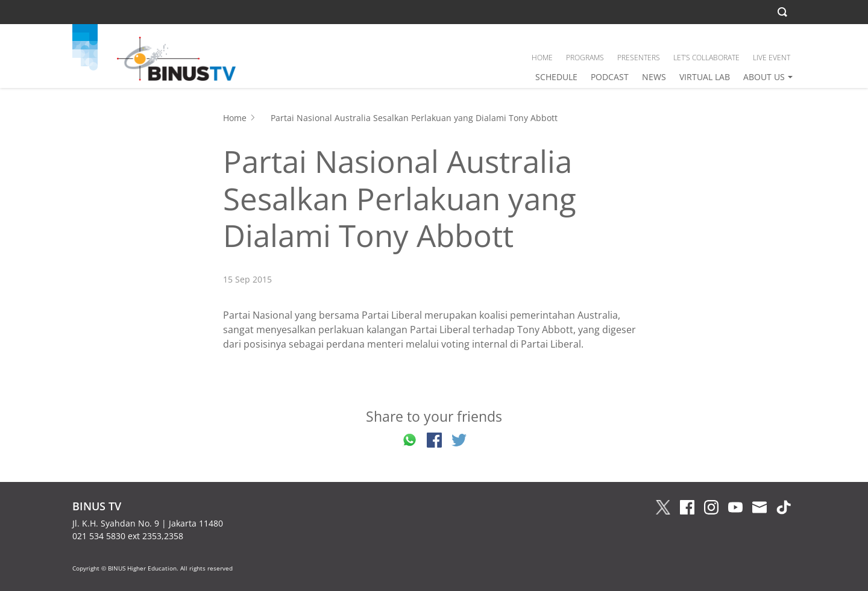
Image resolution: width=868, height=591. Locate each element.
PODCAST (610, 77)
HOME (542, 58)
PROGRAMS (585, 58)
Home (235, 118)
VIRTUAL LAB (705, 77)
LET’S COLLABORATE (706, 58)
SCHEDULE (556, 77)
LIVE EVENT (772, 58)
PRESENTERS (639, 58)
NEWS (654, 77)
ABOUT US (764, 77)
